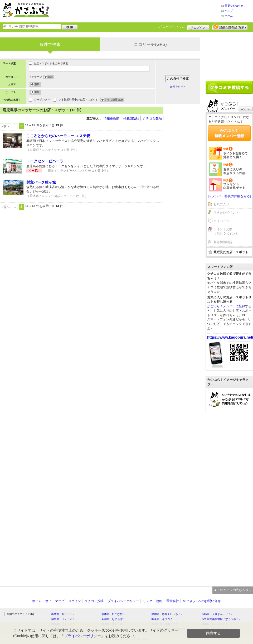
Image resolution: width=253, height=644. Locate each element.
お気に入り (221, 204)
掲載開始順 (131, 118)
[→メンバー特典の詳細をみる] (229, 196)
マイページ (221, 221)
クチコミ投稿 (94, 601)
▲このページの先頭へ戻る (233, 590)
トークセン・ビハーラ (45, 161)
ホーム (229, 16)
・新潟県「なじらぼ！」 (113, 619)
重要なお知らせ (234, 6)
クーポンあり (42, 100)
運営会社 (173, 601)
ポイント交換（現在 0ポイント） (227, 231)
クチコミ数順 (152, 118)
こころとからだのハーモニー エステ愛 (58, 136)
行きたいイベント (226, 213)
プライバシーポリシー (123, 601)
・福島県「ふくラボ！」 (63, 619)
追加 (50, 77)
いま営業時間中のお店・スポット (78, 100)
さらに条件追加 (114, 100)
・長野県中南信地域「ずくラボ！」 (220, 619)
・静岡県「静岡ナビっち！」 (166, 614)
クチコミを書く (229, 87)
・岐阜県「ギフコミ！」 (163, 619)
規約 (159, 601)
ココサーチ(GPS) (150, 44)
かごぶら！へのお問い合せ (202, 601)
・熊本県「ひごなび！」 (113, 614)
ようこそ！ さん (171, 27)
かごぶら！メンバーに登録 (226, 306)
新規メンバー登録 (230, 27)
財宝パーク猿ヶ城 (41, 182)
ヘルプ (229, 11)
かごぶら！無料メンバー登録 (229, 133)
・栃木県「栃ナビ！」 (62, 614)
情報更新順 (111, 118)
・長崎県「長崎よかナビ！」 (216, 614)
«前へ (6, 126)
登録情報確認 (223, 242)
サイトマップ (55, 601)
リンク (148, 601)
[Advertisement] (141, 11)
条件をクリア (178, 87)
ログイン (198, 27)
